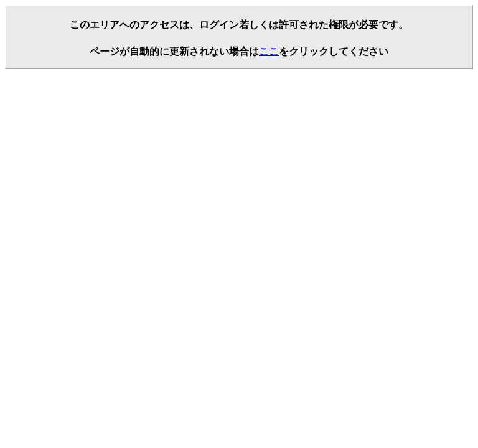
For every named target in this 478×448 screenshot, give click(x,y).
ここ (269, 51)
